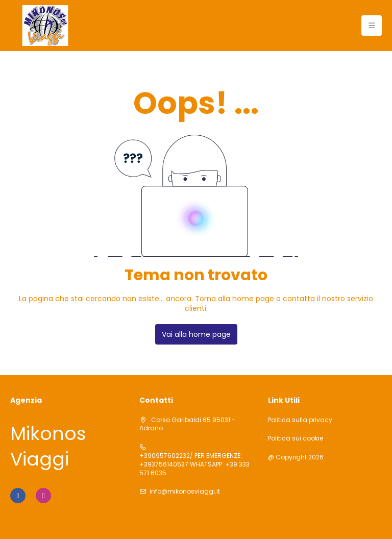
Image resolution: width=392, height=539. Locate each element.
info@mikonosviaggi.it (185, 492)
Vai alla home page (196, 334)
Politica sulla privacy (300, 420)
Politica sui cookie (296, 438)
